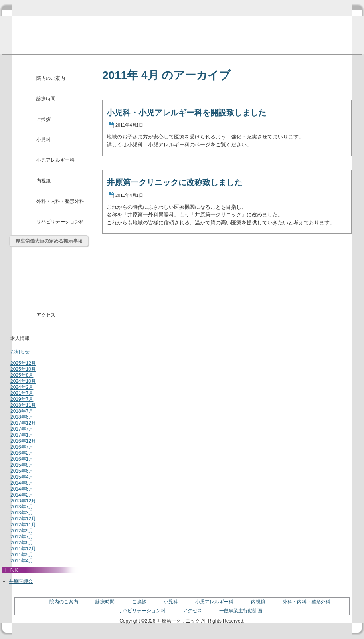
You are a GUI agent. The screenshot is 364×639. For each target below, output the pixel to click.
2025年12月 (23, 363)
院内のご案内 (51, 78)
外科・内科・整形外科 (60, 201)
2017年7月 (22, 429)
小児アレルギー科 (55, 160)
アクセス (46, 315)
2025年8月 (22, 375)
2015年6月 (22, 471)
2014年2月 (22, 495)
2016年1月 (22, 459)
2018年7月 (22, 411)
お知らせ (20, 352)
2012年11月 (23, 525)
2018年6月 (22, 417)
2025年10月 (23, 369)
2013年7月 (22, 507)
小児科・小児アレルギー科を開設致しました (186, 113)
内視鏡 (44, 181)
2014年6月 (22, 489)
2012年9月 (22, 531)
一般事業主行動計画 (241, 611)
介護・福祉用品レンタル (49, 296)
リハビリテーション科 (60, 222)
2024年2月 (22, 387)
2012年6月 (22, 543)
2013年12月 (23, 501)
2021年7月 (22, 393)
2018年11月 (23, 405)
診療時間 (46, 99)
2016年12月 (23, 441)
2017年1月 (22, 435)
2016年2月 (22, 453)
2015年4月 (22, 477)
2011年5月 (22, 555)
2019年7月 (22, 399)
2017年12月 (23, 423)
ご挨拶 (44, 119)
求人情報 (20, 338)
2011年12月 (23, 549)
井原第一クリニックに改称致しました (174, 182)
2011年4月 (22, 561)
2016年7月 (22, 447)
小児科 (44, 140)
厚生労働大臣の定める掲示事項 (49, 241)
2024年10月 (23, 381)
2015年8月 (22, 465)
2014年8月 (22, 483)
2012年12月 (23, 519)
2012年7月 (22, 537)
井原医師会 (21, 581)
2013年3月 (22, 513)
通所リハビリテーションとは (49, 259)
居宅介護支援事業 (49, 277)
